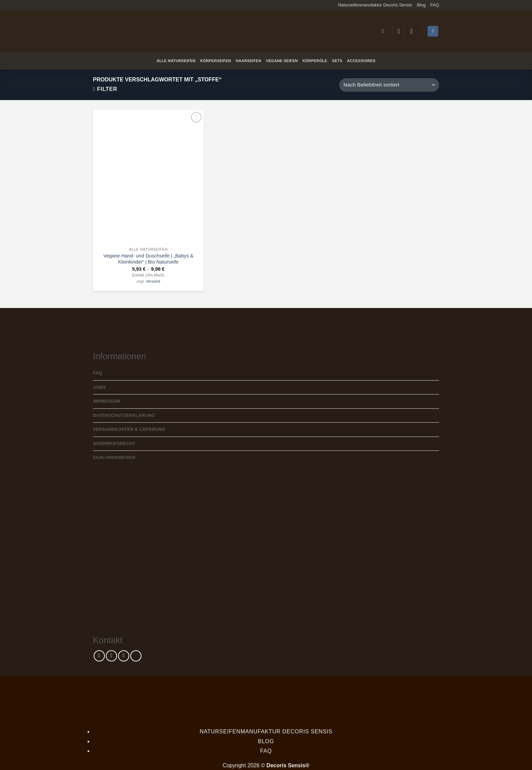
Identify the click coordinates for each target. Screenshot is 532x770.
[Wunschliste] (399, 31)
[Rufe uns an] (136, 656)
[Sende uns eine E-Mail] (124, 656)
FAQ (435, 5)
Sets (337, 61)
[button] (384, 31)
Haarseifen (249, 61)
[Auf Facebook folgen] (99, 656)
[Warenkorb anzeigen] (433, 31)
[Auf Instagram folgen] (111, 656)
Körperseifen (216, 61)
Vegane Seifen (282, 61)
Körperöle (315, 61)
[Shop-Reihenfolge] (389, 85)
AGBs (99, 387)
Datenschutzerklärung (124, 415)
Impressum (107, 401)
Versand (153, 281)
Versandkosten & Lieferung (129, 429)
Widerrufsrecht (114, 444)
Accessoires (361, 61)
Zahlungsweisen (114, 457)
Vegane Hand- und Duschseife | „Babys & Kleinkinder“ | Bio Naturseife (148, 259)
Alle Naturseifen (176, 61)
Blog (421, 5)
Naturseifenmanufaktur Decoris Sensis (375, 5)
